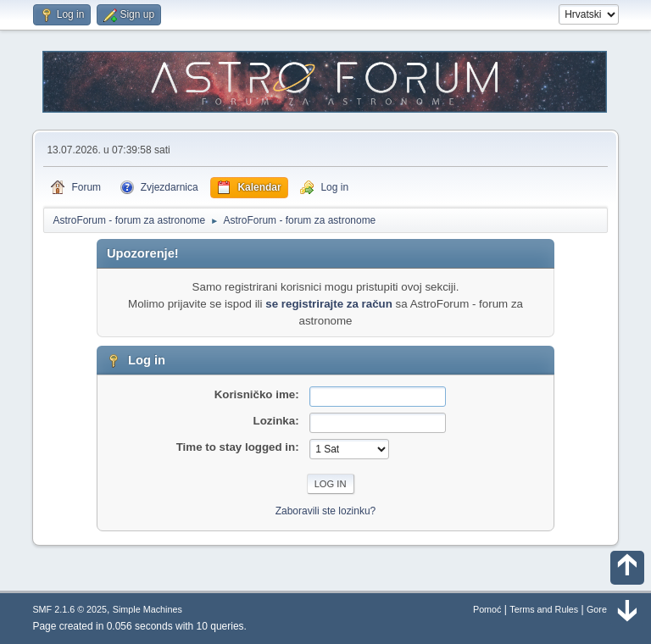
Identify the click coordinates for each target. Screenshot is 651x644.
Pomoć (487, 609)
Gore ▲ (603, 609)
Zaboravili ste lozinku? (326, 511)
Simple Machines (147, 609)
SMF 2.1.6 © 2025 (70, 609)
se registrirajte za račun (329, 304)
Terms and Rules (544, 609)
